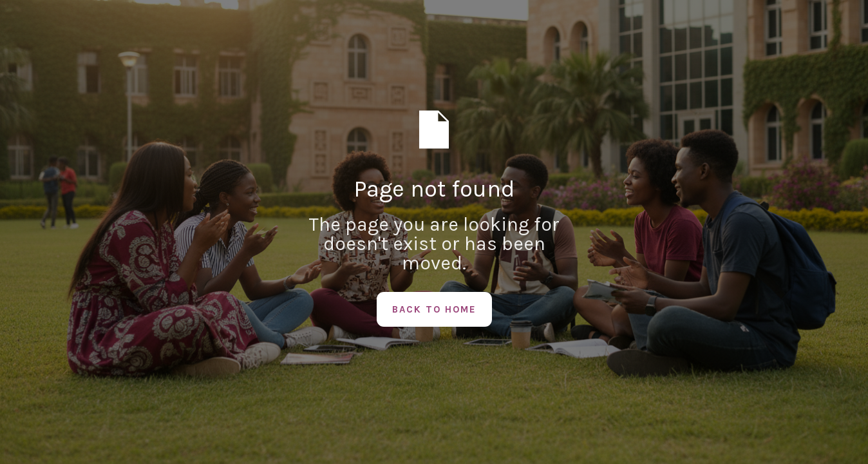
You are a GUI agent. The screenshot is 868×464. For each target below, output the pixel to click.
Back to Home (434, 309)
